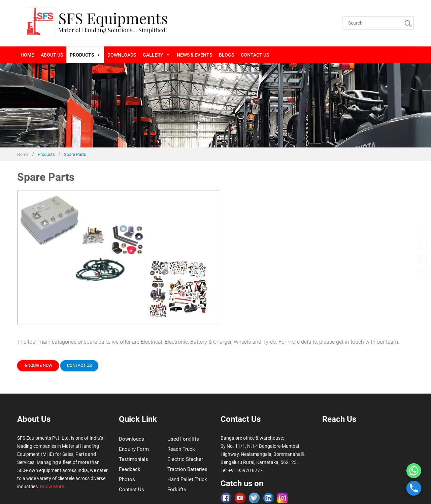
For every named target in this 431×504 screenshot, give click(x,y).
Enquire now (38, 366)
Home (27, 55)
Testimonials (134, 459)
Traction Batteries (187, 469)
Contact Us (255, 55)
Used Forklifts (183, 439)
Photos (127, 479)
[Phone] (414, 488)
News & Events (194, 55)
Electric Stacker (185, 459)
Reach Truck (181, 449)
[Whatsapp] (414, 471)
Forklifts (177, 490)
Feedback (130, 469)
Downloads (122, 55)
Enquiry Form (134, 449)
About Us (52, 55)
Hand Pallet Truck (187, 479)
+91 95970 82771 (247, 470)
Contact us (79, 366)
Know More (52, 486)
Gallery (156, 55)
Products (85, 55)
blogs (226, 55)
